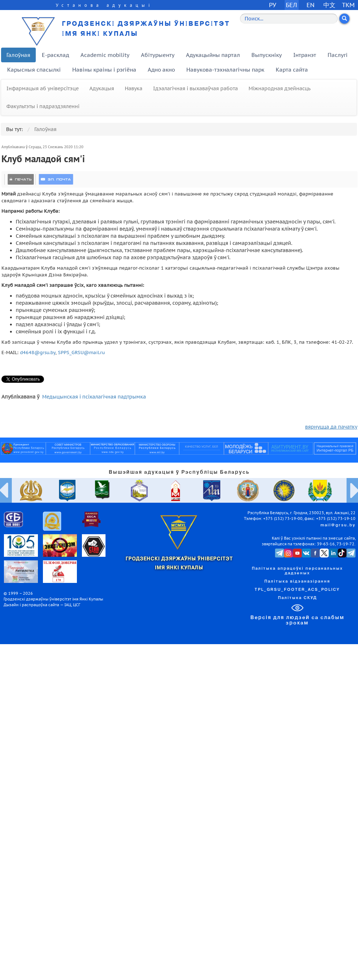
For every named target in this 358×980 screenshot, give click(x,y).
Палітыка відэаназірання (297, 581)
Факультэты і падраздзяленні (43, 106)
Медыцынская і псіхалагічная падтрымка (94, 397)
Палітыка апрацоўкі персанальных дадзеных (297, 571)
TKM (348, 5)
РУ (273, 5)
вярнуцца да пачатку (331, 427)
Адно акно (161, 70)
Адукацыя (102, 88)
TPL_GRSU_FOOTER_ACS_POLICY (297, 590)
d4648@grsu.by (38, 352)
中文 (329, 5)
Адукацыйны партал (213, 55)
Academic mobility (105, 55)
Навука (134, 88)
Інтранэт (305, 55)
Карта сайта (292, 70)
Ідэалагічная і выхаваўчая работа (195, 88)
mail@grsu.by (338, 525)
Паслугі (338, 55)
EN (311, 5)
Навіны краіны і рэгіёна (104, 70)
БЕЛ (291, 5)
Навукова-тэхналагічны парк (225, 70)
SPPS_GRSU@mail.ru (81, 352)
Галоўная (18, 55)
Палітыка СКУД (297, 598)
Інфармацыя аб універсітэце (43, 88)
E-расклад (55, 55)
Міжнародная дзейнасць (279, 88)
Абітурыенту (158, 55)
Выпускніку (267, 55)
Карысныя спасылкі (34, 70)
